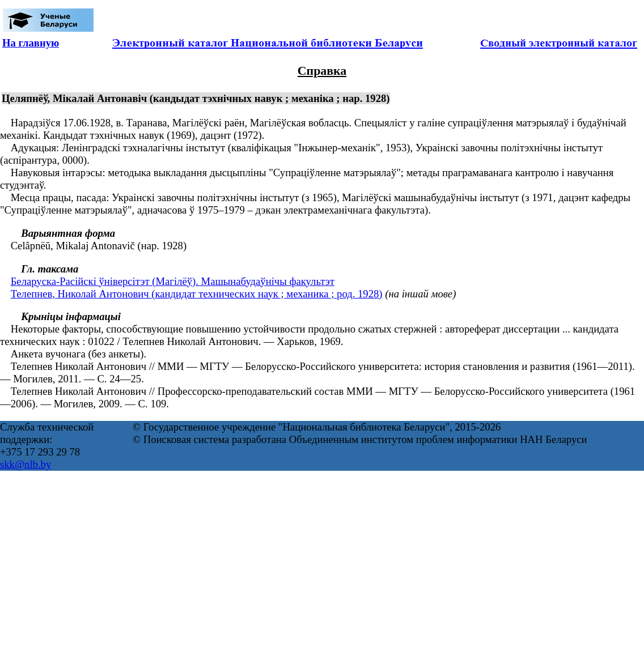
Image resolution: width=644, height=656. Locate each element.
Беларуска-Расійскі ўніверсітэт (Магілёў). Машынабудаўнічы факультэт (173, 281)
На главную (31, 43)
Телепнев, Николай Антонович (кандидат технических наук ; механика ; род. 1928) (197, 294)
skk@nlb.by (26, 464)
